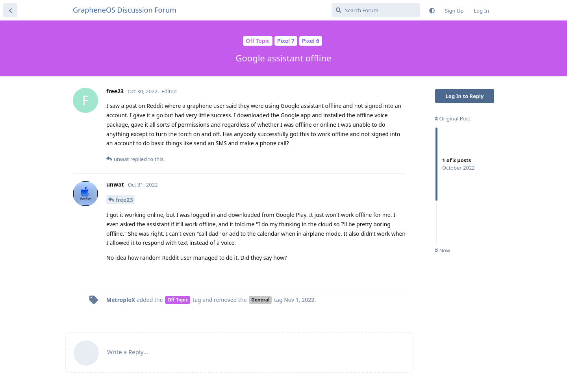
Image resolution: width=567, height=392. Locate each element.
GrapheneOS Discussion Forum (125, 10)
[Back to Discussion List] (10, 10)
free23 (124, 200)
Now (442, 250)
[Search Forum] (376, 10)
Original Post (452, 118)
